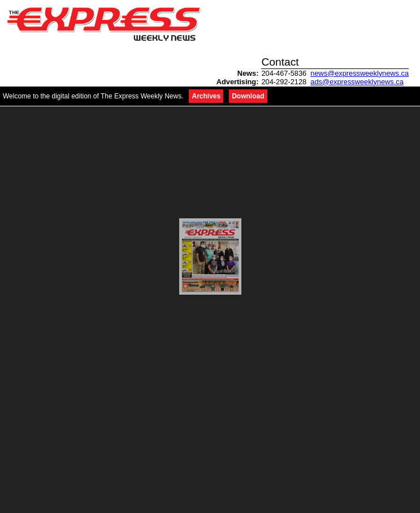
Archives (206, 96)
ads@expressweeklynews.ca (357, 82)
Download (248, 96)
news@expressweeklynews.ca (360, 73)
